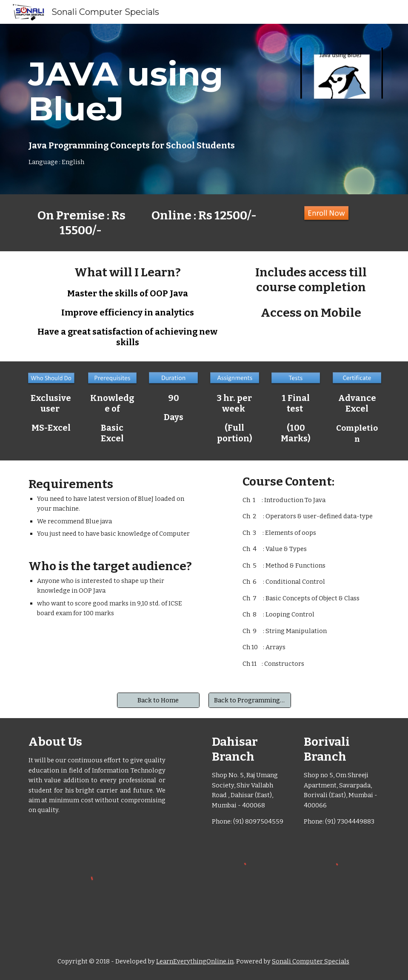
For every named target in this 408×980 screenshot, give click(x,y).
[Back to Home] (158, 700)
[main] (143, 109)
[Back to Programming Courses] (250, 700)
